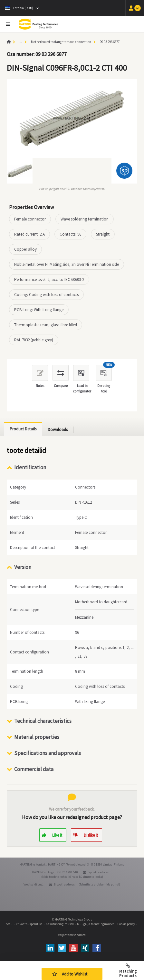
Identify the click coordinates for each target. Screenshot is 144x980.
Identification (30, 467)
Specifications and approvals (48, 753)
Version (23, 567)
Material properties (37, 737)
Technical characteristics (43, 721)
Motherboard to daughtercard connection (61, 42)
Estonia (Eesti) (19, 8)
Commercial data (34, 769)
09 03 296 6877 (110, 42)
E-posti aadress (98, 872)
